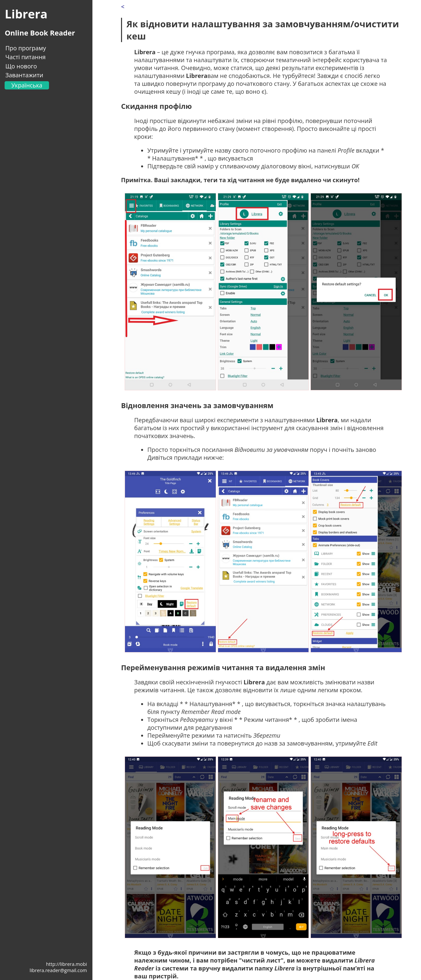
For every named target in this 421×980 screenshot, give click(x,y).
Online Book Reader (40, 33)
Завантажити (24, 75)
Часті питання (25, 57)
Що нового (21, 66)
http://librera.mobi (66, 964)
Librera (26, 14)
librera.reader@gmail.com (58, 970)
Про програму (26, 48)
